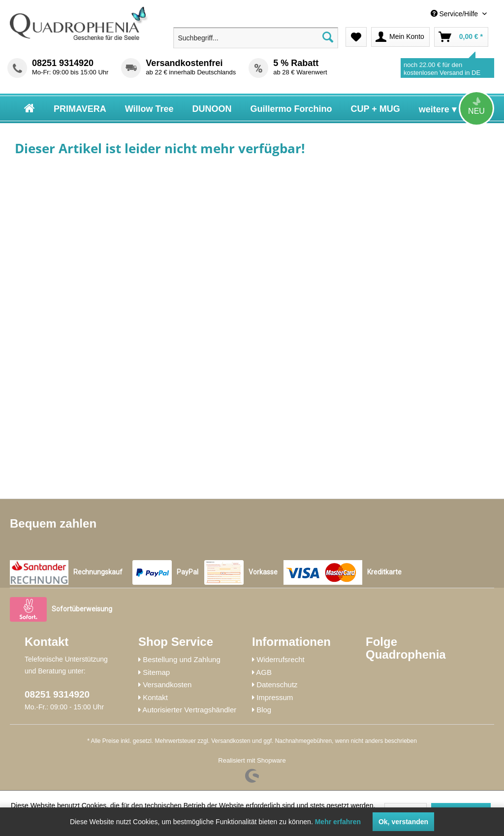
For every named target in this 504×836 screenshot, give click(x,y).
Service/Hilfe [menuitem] (455, 14)
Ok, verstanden (403, 822)
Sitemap (156, 672)
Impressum (275, 697)
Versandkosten (167, 685)
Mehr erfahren (338, 822)
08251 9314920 (63, 63)
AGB (264, 672)
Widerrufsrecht (281, 659)
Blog (264, 710)
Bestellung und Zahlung (182, 659)
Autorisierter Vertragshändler (189, 710)
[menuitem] (416, 14)
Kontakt (155, 697)
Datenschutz (277, 685)
